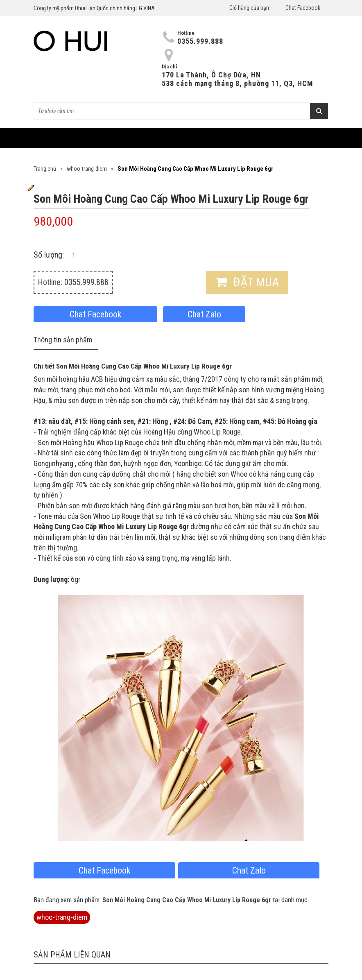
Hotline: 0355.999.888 (73, 282)
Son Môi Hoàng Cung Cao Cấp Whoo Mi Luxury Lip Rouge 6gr (187, 900)
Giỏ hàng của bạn (249, 8)
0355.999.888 (200, 41)
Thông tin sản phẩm (63, 340)
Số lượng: (49, 255)
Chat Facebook (303, 8)
